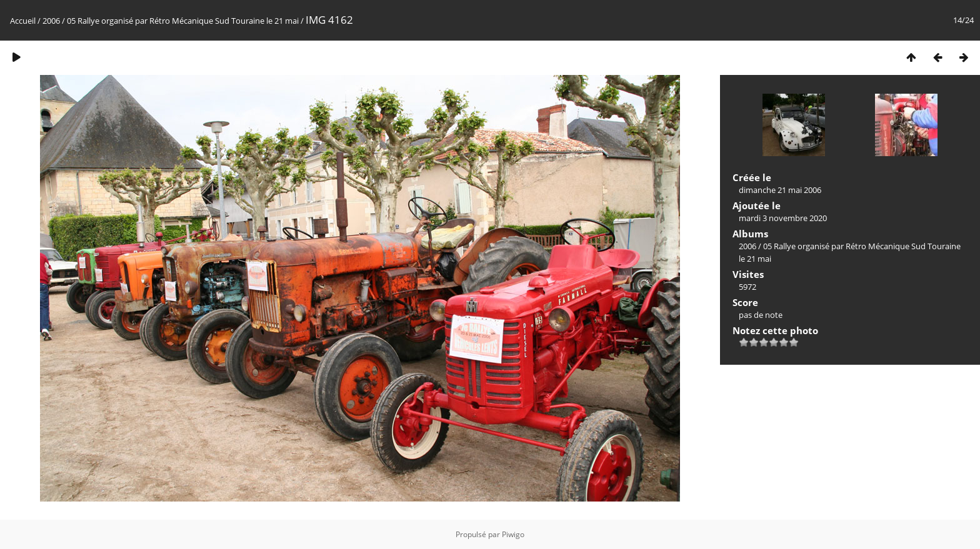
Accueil (23, 21)
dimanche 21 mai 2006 (780, 190)
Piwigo (513, 534)
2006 (51, 21)
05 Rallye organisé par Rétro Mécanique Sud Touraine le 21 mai (183, 21)
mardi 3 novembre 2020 (783, 218)
